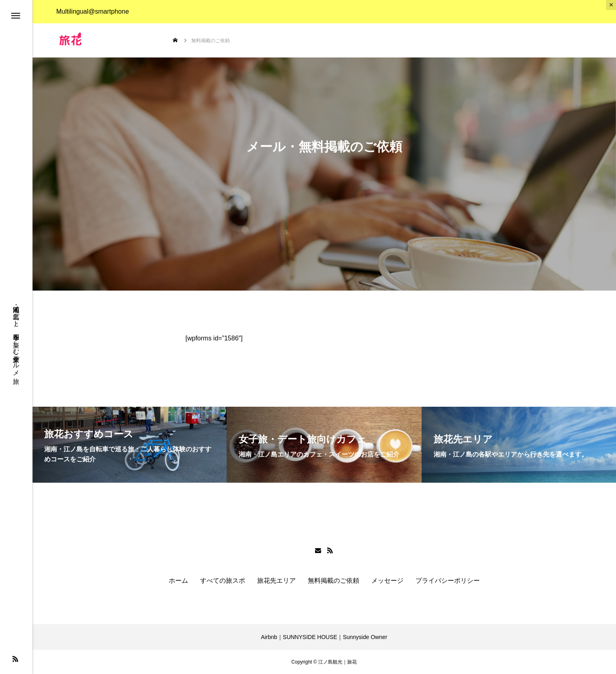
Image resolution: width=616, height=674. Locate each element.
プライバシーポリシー (448, 581)
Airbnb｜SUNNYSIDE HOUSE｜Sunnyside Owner (324, 637)
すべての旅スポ (223, 581)
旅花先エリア (276, 581)
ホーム (178, 581)
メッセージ (387, 581)
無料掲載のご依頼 (334, 581)
